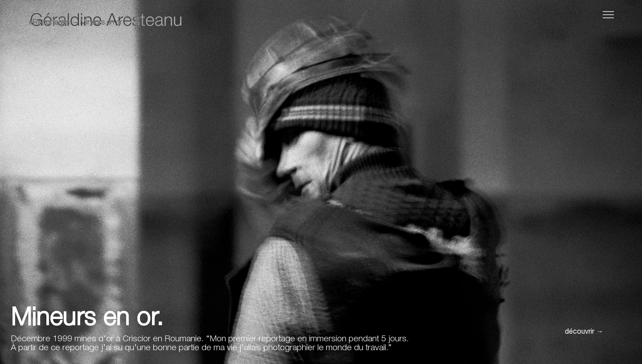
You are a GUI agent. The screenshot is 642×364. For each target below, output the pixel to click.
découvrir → (584, 332)
